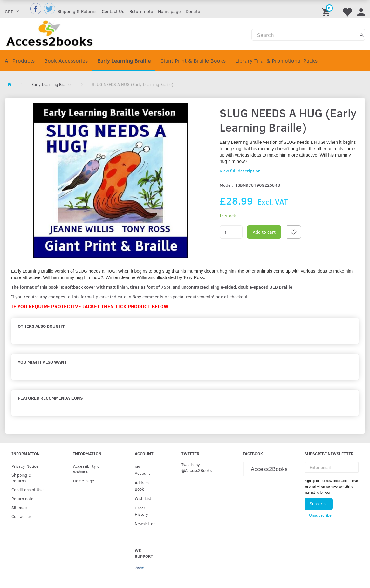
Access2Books (269, 469)
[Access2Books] (49, 33)
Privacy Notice (25, 466)
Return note (141, 11)
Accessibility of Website (87, 469)
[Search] (362, 35)
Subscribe (319, 504)
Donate (193, 11)
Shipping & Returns (77, 11)
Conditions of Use (27, 490)
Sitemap (19, 507)
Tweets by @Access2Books (196, 467)
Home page (169, 11)
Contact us (21, 516)
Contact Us (113, 11)
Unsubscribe (320, 515)
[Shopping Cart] (327, 9)
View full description (240, 171)
